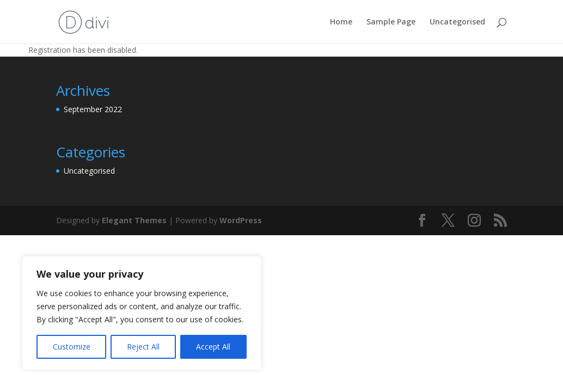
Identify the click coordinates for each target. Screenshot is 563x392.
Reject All (143, 347)
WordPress (241, 220)
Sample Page (391, 22)
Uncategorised (457, 22)
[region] (142, 313)
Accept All (213, 347)
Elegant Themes (134, 220)
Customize (72, 347)
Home (341, 22)
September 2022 (93, 109)
